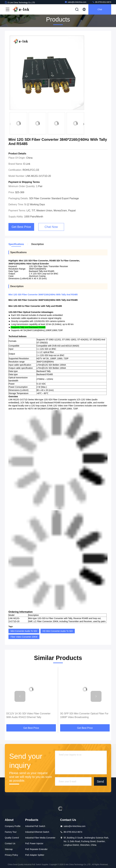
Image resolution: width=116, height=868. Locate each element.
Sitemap (9, 849)
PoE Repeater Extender (36, 849)
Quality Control (12, 838)
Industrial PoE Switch (35, 826)
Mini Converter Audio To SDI (24, 631)
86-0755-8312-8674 (102, 2)
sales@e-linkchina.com (76, 2)
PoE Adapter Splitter (35, 855)
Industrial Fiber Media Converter (40, 838)
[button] (84, 124)
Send (100, 781)
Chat (100, 9)
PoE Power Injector (34, 843)
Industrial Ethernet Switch (37, 832)
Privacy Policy (11, 855)
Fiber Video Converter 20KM (24, 637)
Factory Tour (11, 832)
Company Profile (13, 826)
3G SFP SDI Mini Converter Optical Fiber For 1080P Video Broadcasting (84, 715)
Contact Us (10, 843)
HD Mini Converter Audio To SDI (58, 631)
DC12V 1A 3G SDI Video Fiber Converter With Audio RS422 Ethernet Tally (28, 715)
